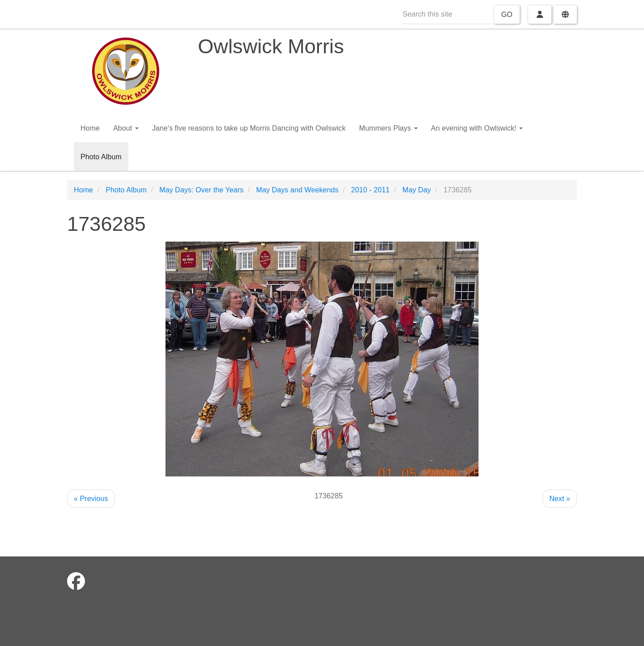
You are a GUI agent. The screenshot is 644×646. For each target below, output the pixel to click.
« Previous (91, 499)
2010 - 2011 (371, 190)
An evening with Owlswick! (477, 128)
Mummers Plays (388, 128)
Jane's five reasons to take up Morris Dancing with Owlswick (249, 128)
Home (90, 128)
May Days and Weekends (297, 190)
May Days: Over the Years (201, 190)
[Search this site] (447, 15)
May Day (417, 190)
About (126, 128)
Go (507, 15)
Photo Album (101, 157)
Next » (560, 499)
